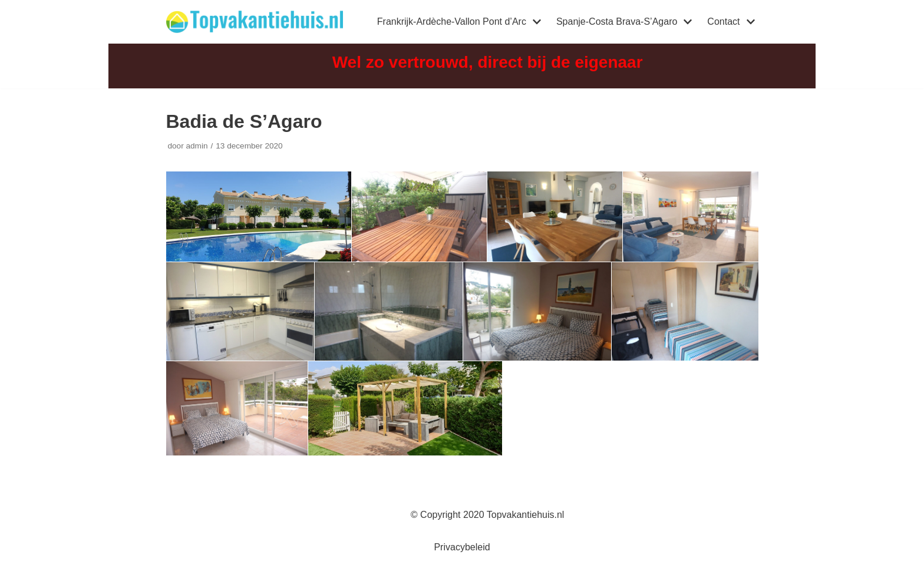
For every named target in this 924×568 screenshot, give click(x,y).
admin (197, 146)
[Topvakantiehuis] (255, 22)
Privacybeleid (462, 547)
